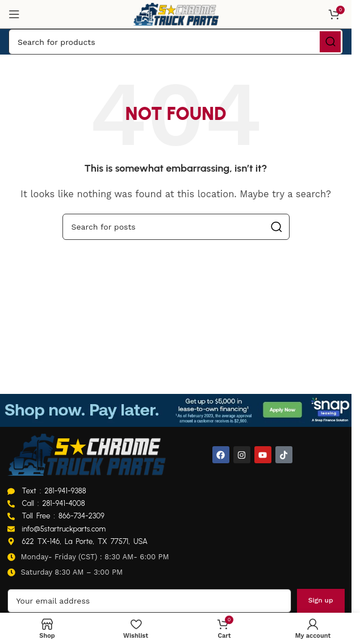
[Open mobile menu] (14, 14)
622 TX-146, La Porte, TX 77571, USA (85, 541)
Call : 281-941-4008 (54, 503)
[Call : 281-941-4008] (11, 504)
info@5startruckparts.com (64, 529)
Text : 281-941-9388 (54, 491)
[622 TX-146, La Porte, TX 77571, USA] (11, 541)
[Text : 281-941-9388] (11, 491)
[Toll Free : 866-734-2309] (11, 516)
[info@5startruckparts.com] (11, 529)
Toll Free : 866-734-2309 (63, 516)
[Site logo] (176, 14)
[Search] (176, 42)
